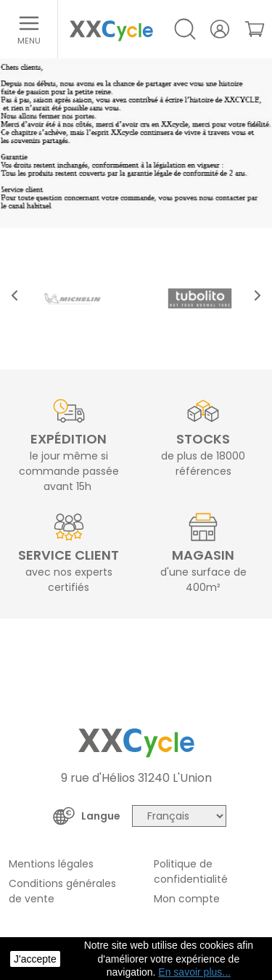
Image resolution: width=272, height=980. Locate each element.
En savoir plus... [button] (194, 972)
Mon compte (187, 899)
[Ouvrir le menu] (29, 29)
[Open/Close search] (185, 29)
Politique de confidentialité (191, 871)
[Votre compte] (220, 29)
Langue (101, 816)
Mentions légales (51, 864)
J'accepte (35, 959)
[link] (255, 29)
